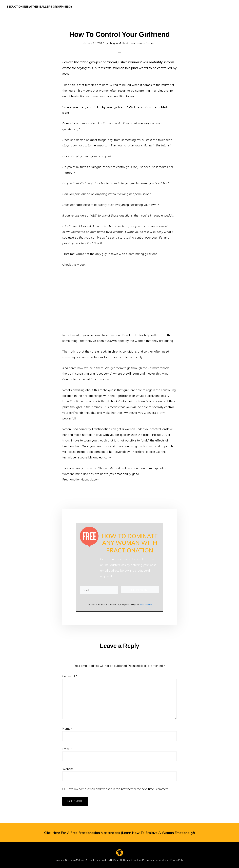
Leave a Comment (146, 43)
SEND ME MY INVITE (140, 590)
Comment (70, 676)
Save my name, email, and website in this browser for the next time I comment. (118, 789)
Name (67, 729)
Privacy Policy (177, 860)
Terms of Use (162, 860)
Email (67, 749)
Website (68, 769)
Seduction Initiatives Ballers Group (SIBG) (39, 7)
